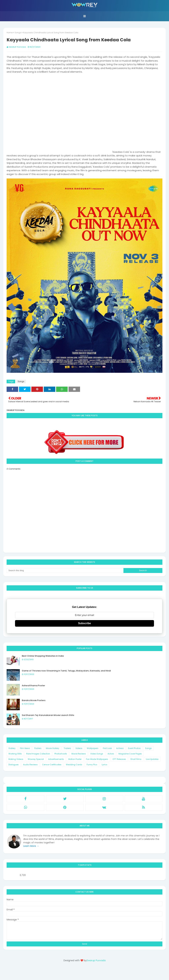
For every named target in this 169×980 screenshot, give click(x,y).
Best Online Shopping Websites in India (43, 656)
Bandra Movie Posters (34, 700)
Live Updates (152, 759)
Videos (79, 748)
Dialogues (14, 765)
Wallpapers (93, 748)
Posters (38, 748)
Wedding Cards (74, 765)
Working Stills (15, 754)
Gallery (12, 748)
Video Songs (97, 754)
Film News (25, 748)
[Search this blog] (65, 571)
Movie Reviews (79, 754)
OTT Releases (119, 759)
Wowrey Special (36, 759)
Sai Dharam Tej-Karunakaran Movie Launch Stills (48, 715)
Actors (111, 754)
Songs (18, 33)
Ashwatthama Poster (33, 686)
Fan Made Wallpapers (97, 759)
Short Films (136, 759)
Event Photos (134, 748)
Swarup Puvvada (17, 47)
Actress (120, 748)
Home (10, 33)
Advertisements (56, 759)
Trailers (67, 748)
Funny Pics (92, 765)
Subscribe (84, 623)
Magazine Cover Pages (130, 754)
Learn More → (31, 846)
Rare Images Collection (38, 754)
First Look (107, 748)
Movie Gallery (53, 748)
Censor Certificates (52, 765)
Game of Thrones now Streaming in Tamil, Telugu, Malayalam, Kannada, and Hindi (66, 671)
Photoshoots (61, 754)
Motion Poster (75, 759)
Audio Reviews (30, 765)
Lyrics (104, 765)
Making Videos (16, 759)
